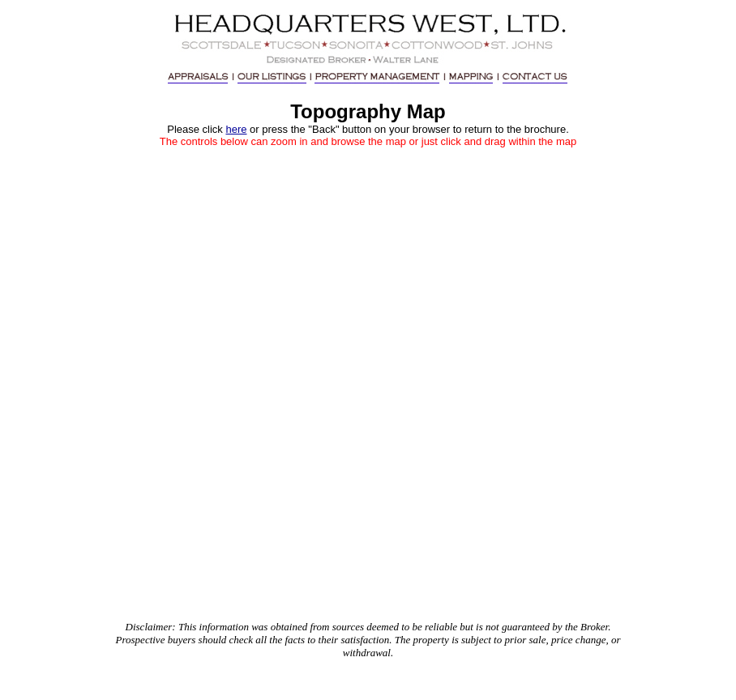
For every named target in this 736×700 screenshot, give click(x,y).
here (236, 129)
